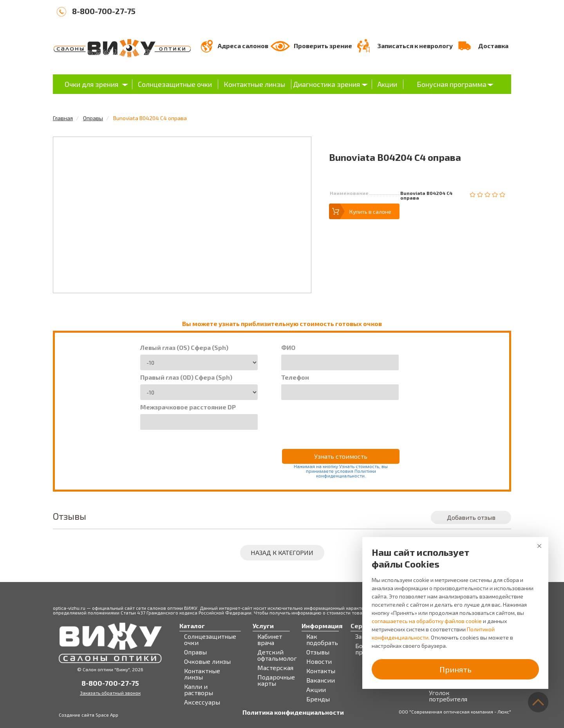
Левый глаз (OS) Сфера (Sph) (184, 348)
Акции (387, 84)
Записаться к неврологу (415, 46)
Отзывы (318, 652)
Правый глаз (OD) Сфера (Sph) (186, 377)
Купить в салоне (370, 212)
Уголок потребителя (448, 696)
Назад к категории (282, 552)
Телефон (295, 377)
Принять (456, 669)
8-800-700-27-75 (104, 11)
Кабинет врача (270, 640)
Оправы (93, 118)
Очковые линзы (207, 661)
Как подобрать (322, 640)
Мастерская (275, 668)
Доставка (493, 46)
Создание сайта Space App (89, 715)
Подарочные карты (276, 680)
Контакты (321, 671)
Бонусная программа (452, 84)
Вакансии (321, 680)
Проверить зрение (323, 46)
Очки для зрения (91, 84)
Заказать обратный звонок (110, 693)
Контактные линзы (254, 84)
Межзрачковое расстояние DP (188, 407)
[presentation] (341, 419)
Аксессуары (202, 702)
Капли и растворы (199, 690)
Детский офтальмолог (277, 655)
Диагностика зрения (326, 84)
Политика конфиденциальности (293, 712)
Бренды (318, 699)
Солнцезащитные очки (175, 84)
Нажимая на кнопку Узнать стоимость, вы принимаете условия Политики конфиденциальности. (341, 471)
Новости (319, 661)
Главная (63, 118)
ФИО (288, 348)
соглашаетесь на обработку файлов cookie (427, 621)
